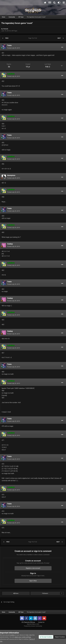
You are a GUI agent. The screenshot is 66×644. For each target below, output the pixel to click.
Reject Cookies (60, 637)
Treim (9, 45)
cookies (12, 635)
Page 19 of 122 (33, 38)
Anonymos (11, 175)
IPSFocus (32, 622)
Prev (7, 38)
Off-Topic (14, 31)
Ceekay (10, 244)
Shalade (6, 29)
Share (16, 593)
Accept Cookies (46, 637)
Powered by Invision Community (33, 626)
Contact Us (41, 622)
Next (59, 38)
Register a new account (33, 568)
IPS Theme (25, 622)
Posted (14, 48)
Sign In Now (33, 581)
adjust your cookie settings (23, 637)
